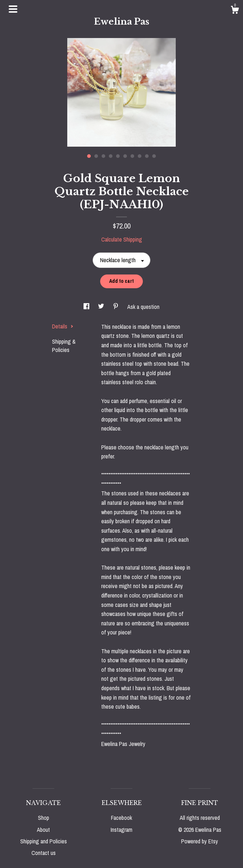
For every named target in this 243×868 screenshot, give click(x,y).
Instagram (121, 830)
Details (63, 326)
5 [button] (118, 156)
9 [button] (147, 156)
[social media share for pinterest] (116, 307)
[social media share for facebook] (87, 307)
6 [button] (125, 156)
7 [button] (132, 156)
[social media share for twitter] (102, 307)
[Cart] (235, 11)
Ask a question (143, 307)
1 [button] (89, 156)
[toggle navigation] (13, 9)
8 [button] (140, 156)
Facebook (121, 818)
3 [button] (103, 156)
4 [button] (111, 156)
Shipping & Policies (64, 345)
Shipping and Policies (44, 841)
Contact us (44, 853)
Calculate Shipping (122, 239)
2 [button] (96, 156)
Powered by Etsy (200, 841)
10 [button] (154, 156)
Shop (44, 818)
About (43, 830)
